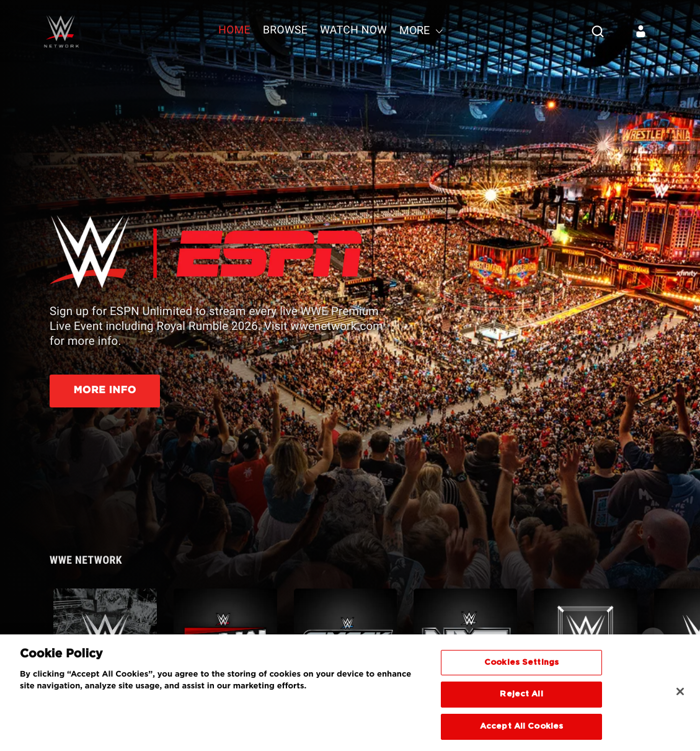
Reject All (521, 699)
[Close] (680, 696)
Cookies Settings (521, 667)
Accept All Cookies (521, 731)
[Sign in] (641, 31)
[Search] (598, 31)
